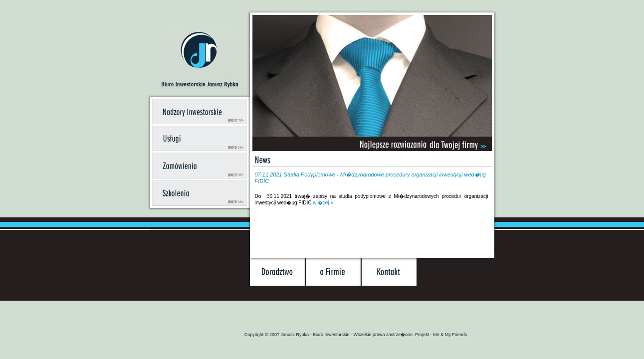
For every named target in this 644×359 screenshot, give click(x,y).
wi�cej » (323, 203)
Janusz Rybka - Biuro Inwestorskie (316, 335)
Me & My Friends (450, 335)
